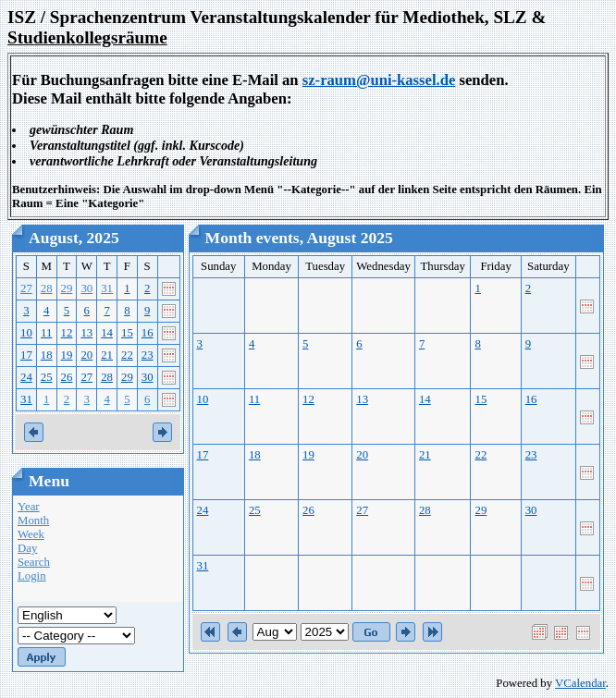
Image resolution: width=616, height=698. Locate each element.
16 (148, 333)
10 (26, 333)
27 (26, 288)
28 (47, 288)
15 (127, 333)
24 (26, 377)
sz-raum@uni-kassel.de (379, 80)
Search (34, 562)
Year (29, 507)
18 (47, 355)
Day (27, 548)
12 (67, 333)
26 (67, 377)
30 (86, 288)
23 (148, 355)
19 (67, 355)
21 (107, 355)
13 (86, 333)
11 (46, 333)
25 (47, 377)
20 (86, 355)
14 (107, 333)
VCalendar (580, 683)
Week (31, 534)
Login (32, 576)
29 (67, 288)
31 (107, 288)
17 (26, 355)
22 (127, 355)
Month (33, 520)
